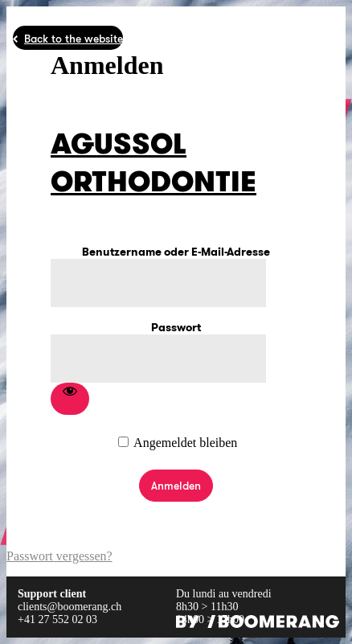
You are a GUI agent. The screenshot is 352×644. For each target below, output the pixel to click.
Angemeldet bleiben (185, 443)
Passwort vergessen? (59, 556)
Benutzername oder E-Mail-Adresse (176, 252)
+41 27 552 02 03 (57, 619)
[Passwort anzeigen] (70, 399)
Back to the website (74, 38)
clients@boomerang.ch (70, 607)
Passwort (176, 327)
